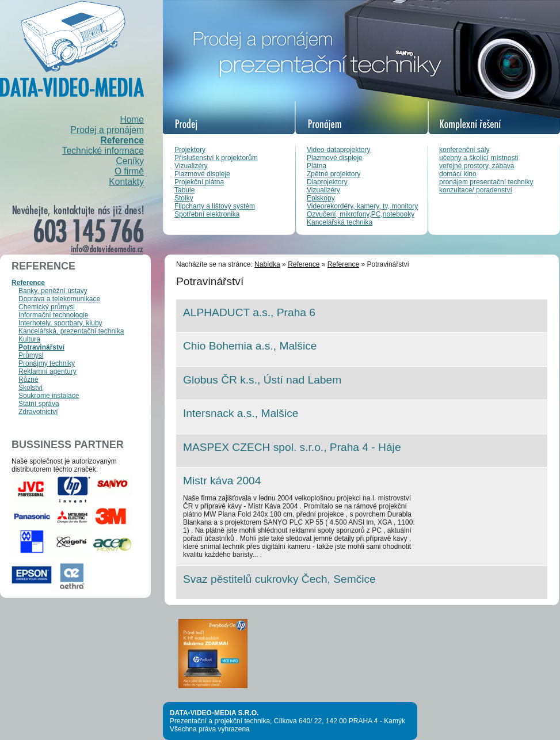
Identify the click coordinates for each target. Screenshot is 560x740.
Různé (28, 380)
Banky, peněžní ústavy (53, 291)
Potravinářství (41, 347)
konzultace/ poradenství (476, 190)
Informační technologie (53, 315)
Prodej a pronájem (107, 130)
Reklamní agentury (47, 371)
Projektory (190, 150)
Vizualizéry (191, 166)
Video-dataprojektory (339, 150)
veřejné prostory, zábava (477, 166)
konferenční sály (464, 150)
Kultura (29, 339)
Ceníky (130, 161)
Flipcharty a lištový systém (215, 206)
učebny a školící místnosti (479, 158)
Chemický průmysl (47, 307)
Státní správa (39, 404)
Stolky (184, 198)
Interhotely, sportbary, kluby (60, 323)
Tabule (184, 190)
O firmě (129, 171)
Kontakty (126, 182)
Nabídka (267, 264)
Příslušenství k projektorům (216, 158)
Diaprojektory (327, 182)
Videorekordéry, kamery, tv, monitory (362, 206)
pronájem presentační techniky (486, 182)
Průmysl (31, 355)
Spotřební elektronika (207, 214)
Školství (31, 388)
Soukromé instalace (49, 396)
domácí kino (458, 174)
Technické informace (103, 151)
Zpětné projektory (334, 174)
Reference (122, 140)
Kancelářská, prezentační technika (71, 331)
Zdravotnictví (38, 412)
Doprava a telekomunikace (59, 299)
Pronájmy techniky (47, 363)
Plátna (317, 166)
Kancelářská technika (340, 222)
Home (132, 119)
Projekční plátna (199, 182)
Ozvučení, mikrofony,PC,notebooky (361, 214)
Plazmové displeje (202, 174)
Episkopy (321, 198)
